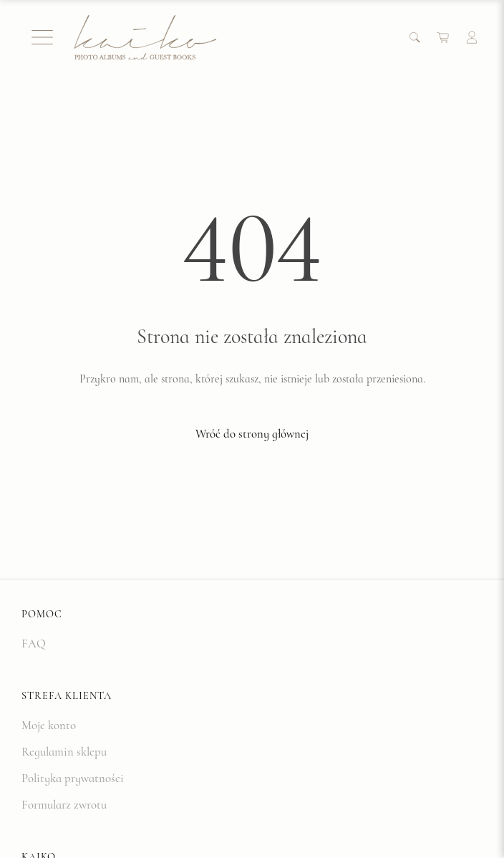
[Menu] (42, 37)
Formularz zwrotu (64, 805)
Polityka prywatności (73, 778)
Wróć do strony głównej (252, 434)
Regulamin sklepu (64, 752)
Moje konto (49, 725)
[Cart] (443, 37)
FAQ (34, 643)
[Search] (415, 37)
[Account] (472, 37)
